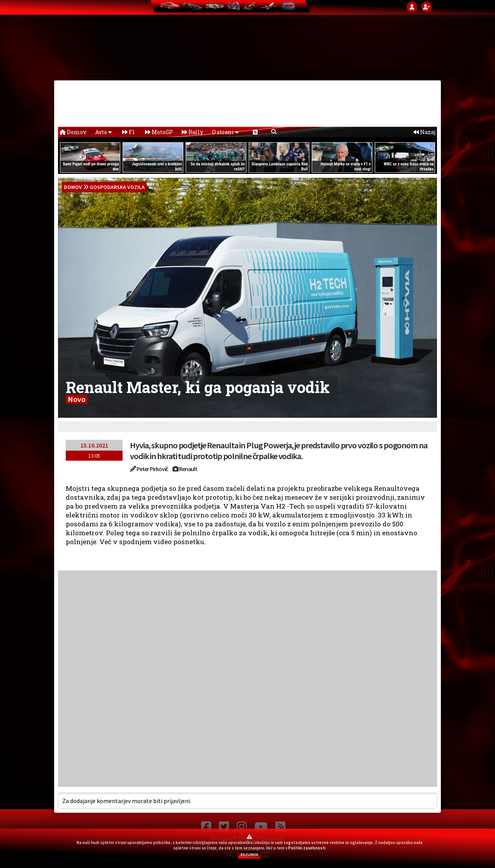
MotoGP (159, 132)
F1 (128, 132)
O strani (225, 132)
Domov (73, 132)
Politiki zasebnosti (307, 848)
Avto (103, 132)
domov (73, 187)
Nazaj (424, 132)
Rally (192, 132)
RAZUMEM (249, 855)
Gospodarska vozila (117, 187)
